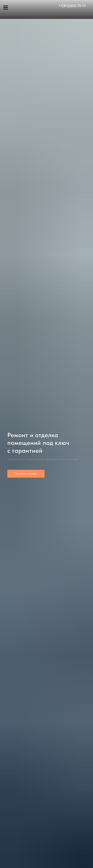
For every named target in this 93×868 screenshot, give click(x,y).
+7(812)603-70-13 (72, 6)
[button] (26, 474)
